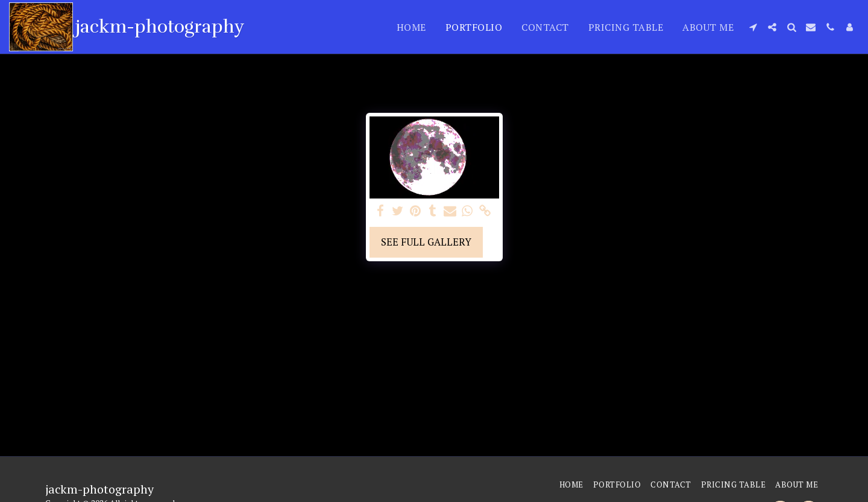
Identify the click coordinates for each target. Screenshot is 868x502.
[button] (753, 27)
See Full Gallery (426, 242)
